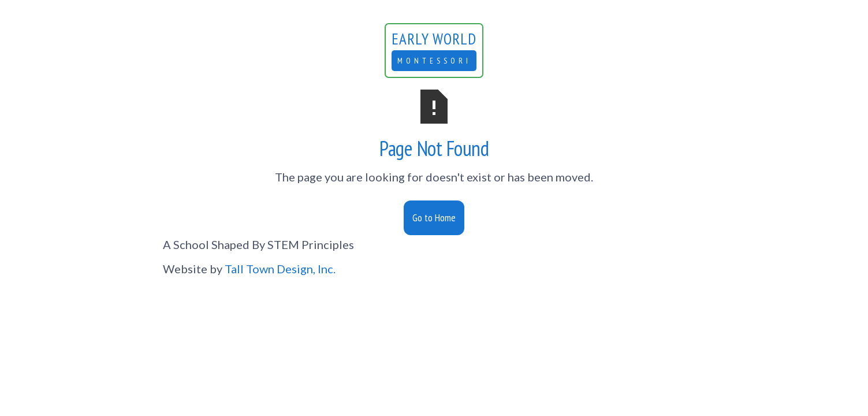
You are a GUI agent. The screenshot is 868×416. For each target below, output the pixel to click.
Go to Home (434, 218)
